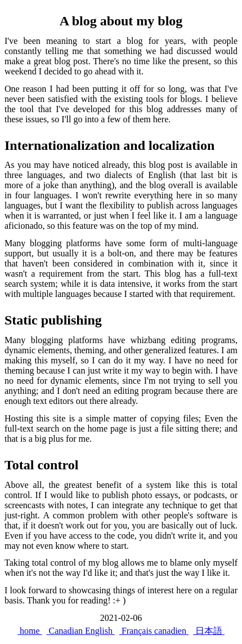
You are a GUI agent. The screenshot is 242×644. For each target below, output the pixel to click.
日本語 (209, 631)
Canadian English (81, 631)
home (30, 631)
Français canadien (154, 631)
